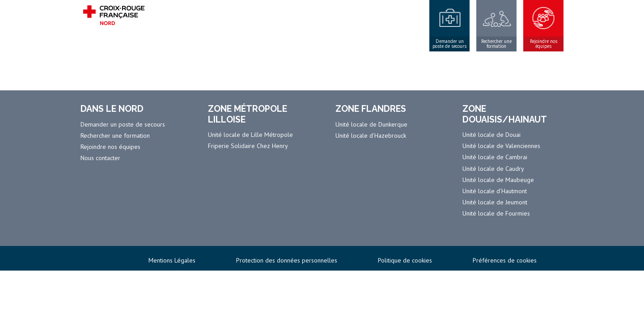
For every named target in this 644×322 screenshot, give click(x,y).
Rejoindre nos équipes (544, 44)
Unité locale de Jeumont (495, 202)
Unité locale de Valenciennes (501, 146)
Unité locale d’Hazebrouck (371, 136)
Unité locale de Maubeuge (498, 180)
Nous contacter (100, 158)
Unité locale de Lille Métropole (250, 135)
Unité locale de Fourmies (496, 213)
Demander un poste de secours (449, 44)
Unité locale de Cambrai (495, 157)
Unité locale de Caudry (493, 169)
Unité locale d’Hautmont (495, 191)
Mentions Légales (172, 260)
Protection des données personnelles (287, 260)
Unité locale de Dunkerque (371, 124)
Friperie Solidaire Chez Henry (248, 146)
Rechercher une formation (496, 44)
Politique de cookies (405, 260)
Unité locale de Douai (491, 135)
